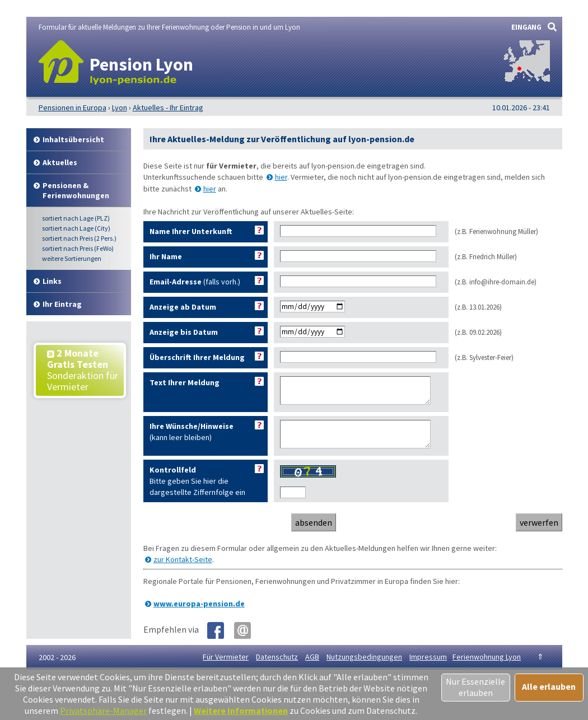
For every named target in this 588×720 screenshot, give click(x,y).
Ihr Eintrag (62, 304)
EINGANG (526, 27)
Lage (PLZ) (76, 218)
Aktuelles (60, 162)
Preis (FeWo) (78, 248)
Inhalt (73, 139)
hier (281, 177)
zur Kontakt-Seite (183, 569)
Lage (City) (76, 228)
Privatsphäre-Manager (103, 710)
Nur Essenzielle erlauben (475, 687)
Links (52, 281)
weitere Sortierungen (72, 258)
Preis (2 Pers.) (79, 238)
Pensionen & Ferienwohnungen (76, 190)
